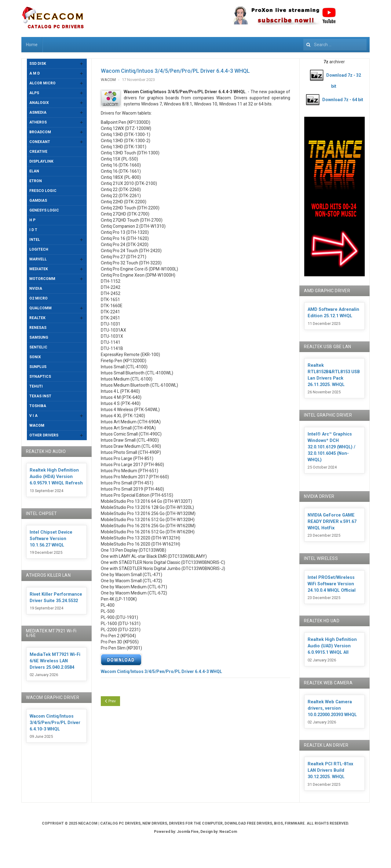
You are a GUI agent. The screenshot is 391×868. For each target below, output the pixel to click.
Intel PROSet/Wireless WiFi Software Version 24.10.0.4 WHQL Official (332, 584)
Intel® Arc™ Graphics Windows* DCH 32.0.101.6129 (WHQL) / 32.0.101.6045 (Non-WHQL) (331, 447)
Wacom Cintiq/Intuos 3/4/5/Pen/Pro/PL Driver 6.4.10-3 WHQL (55, 723)
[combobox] (335, 45)
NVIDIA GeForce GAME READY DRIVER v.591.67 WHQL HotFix (332, 522)
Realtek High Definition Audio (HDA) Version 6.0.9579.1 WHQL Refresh (56, 477)
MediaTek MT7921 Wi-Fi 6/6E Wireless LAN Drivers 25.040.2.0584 (55, 661)
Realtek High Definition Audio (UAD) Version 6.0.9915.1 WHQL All (332, 646)
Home (32, 45)
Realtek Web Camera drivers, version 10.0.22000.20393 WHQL (332, 708)
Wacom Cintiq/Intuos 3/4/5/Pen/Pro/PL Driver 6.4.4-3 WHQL (175, 71)
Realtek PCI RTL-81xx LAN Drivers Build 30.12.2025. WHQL (330, 770)
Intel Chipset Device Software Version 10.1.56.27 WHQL (51, 539)
